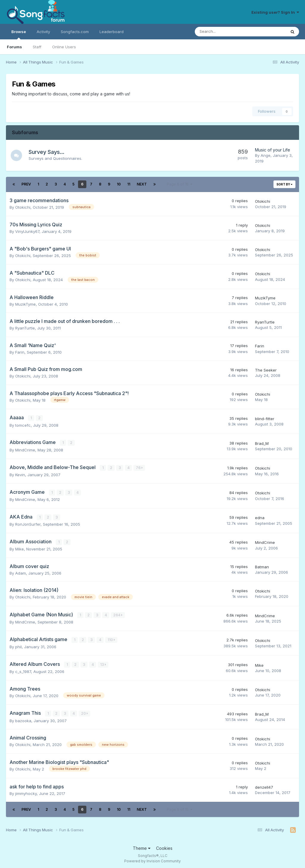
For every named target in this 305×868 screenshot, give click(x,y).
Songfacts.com (75, 32)
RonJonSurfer (28, 523)
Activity (43, 32)
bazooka (23, 719)
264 (118, 614)
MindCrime (25, 450)
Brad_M (262, 443)
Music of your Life (273, 150)
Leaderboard (112, 32)
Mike (20, 548)
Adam (21, 572)
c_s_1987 (23, 670)
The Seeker (266, 370)
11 (129, 184)
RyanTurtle (25, 328)
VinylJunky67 (27, 231)
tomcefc (23, 425)
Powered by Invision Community (152, 859)
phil (18, 646)
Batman (262, 566)
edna (260, 517)
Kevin (20, 474)
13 (103, 663)
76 (139, 467)
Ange (266, 155)
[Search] (225, 32)
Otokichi (23, 207)
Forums (14, 47)
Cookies (164, 847)
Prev (26, 184)
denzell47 (264, 786)
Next (142, 184)
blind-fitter (265, 419)
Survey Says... (47, 152)
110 (111, 639)
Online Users (64, 47)
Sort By (284, 184)
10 (119, 184)
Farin (20, 352)
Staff (37, 47)
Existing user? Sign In (275, 12)
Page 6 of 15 (180, 184)
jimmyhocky (26, 792)
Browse (19, 34)
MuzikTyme (25, 304)
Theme (142, 847)
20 (84, 712)
